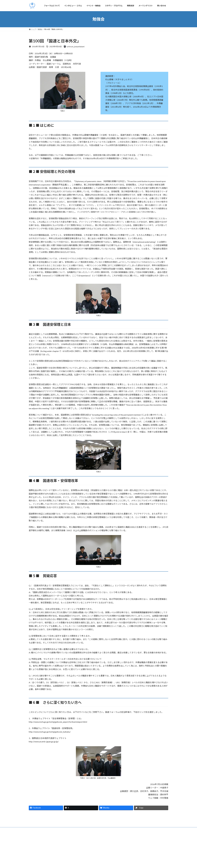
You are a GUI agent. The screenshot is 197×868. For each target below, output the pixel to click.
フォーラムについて (38, 858)
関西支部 (109, 858)
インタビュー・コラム (57, 858)
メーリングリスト (123, 858)
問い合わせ (138, 858)
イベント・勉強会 (76, 858)
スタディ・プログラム (94, 858)
